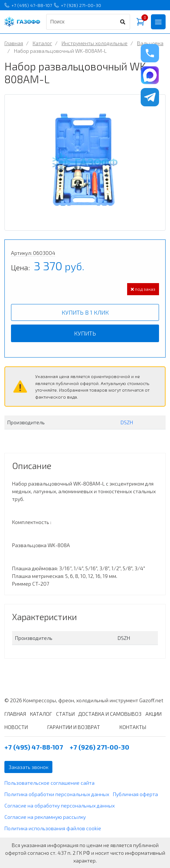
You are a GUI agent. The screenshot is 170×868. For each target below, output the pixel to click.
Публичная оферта (135, 794)
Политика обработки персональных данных (57, 794)
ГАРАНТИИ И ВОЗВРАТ (74, 727)
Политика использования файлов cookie (53, 828)
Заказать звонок (28, 767)
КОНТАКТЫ (133, 727)
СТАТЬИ (65, 714)
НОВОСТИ (16, 727)
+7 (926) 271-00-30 (77, 5)
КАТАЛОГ (41, 714)
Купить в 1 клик (85, 312)
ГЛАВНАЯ (15, 714)
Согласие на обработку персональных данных (60, 805)
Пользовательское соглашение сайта (49, 783)
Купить (85, 333)
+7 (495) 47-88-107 (28, 5)
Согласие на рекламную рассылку (45, 817)
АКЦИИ (154, 714)
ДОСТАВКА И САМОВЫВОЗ (110, 714)
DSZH (127, 422)
